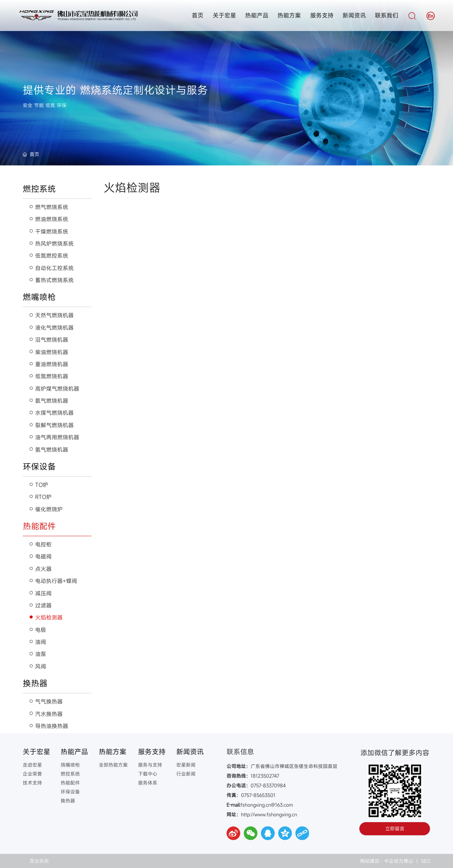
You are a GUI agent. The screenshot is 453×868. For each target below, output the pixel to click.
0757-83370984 (268, 785)
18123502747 (265, 776)
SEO (426, 861)
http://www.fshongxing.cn (270, 814)
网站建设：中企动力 (381, 861)
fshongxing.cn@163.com (267, 805)
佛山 (408, 861)
